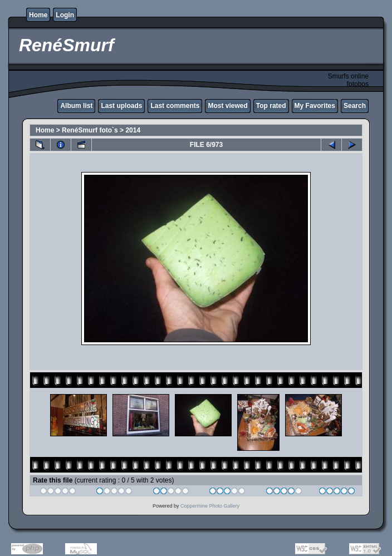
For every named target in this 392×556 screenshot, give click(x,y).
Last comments (175, 106)
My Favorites (315, 106)
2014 (133, 130)
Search (355, 106)
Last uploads (121, 106)
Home (38, 15)
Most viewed (227, 106)
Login (65, 15)
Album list (76, 106)
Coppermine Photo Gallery (210, 506)
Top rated (271, 106)
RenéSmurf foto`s (90, 130)
